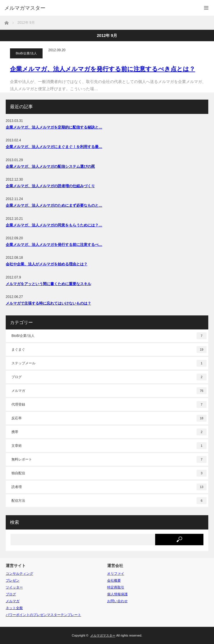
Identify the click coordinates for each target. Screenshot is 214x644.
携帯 (109, 432)
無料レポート (109, 459)
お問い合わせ (117, 601)
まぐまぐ (109, 349)
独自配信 (109, 473)
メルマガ (109, 391)
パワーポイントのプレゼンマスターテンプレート (43, 615)
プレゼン (13, 580)
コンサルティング (19, 574)
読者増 (109, 487)
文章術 (109, 446)
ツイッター (14, 587)
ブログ (109, 377)
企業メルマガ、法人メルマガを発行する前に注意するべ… (54, 245)
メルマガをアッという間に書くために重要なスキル (48, 284)
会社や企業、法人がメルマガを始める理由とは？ (47, 264)
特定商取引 (116, 587)
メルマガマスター (25, 8)
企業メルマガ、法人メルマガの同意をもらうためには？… (54, 225)
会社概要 (114, 580)
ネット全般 (14, 608)
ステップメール (109, 363)
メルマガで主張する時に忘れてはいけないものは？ (48, 303)
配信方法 (109, 501)
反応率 (109, 418)
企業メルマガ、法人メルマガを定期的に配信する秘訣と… (54, 127)
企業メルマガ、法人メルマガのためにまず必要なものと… (54, 205)
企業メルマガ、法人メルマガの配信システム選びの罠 (50, 166)
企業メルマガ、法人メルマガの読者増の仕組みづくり (50, 186)
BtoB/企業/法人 (26, 53)
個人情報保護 (117, 594)
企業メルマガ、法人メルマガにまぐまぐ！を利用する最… (54, 147)
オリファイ (116, 574)
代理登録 (109, 404)
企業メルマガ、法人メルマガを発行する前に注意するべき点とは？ (103, 69)
